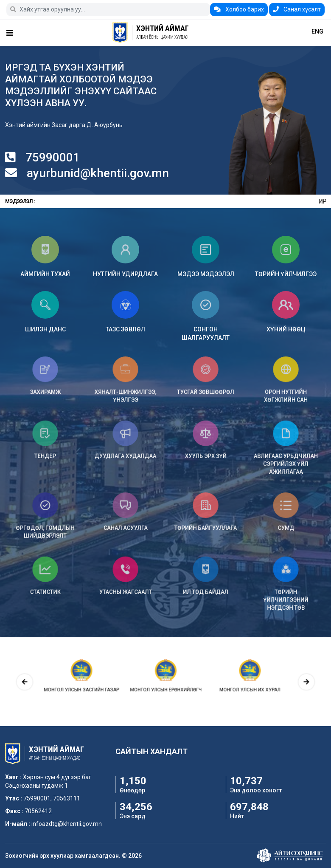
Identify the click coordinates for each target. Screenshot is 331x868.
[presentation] (62, 682)
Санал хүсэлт (297, 9)
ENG (317, 31)
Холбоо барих (239, 9)
